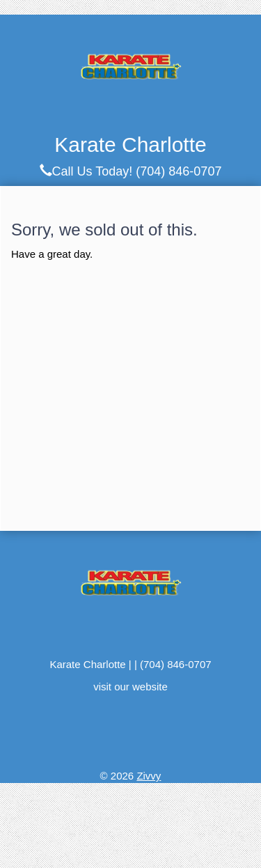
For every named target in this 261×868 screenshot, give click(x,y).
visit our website (130, 687)
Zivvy (149, 776)
